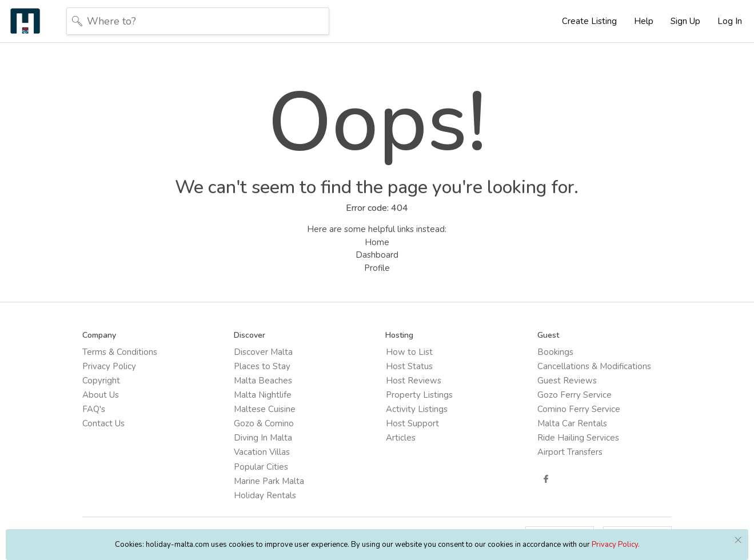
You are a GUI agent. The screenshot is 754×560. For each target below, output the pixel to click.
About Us (101, 395)
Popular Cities (262, 466)
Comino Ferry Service (579, 409)
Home (377, 242)
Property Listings (419, 395)
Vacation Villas (262, 452)
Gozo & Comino (264, 423)
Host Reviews (414, 381)
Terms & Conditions (120, 352)
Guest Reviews (567, 381)
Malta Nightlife (263, 395)
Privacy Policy (110, 366)
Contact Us (104, 423)
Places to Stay (263, 366)
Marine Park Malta (270, 481)
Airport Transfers (570, 452)
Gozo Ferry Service (575, 395)
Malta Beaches (264, 381)
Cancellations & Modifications (594, 366)
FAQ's (94, 409)
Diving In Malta (264, 438)
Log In (730, 21)
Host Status (409, 366)
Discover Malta (264, 352)
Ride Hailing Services (578, 438)
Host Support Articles (412, 431)
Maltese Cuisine (265, 409)
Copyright (102, 381)
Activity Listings (417, 409)
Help (644, 21)
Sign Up (685, 21)
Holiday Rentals (266, 495)
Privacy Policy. (616, 545)
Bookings (555, 352)
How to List (409, 352)
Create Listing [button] (589, 21)
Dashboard (377, 255)
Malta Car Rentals (572, 423)
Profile (377, 268)
